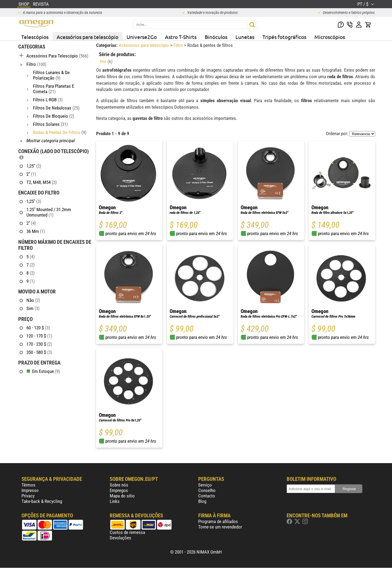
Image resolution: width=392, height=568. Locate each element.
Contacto (207, 496)
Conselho (207, 490)
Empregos (119, 490)
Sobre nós (119, 485)
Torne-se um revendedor (220, 527)
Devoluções (120, 538)
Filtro (179, 45)
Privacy (28, 496)
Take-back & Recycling (42, 501)
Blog (202, 501)
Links (115, 501)
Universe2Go (142, 37)
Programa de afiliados (218, 521)
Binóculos (216, 37)
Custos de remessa (127, 532)
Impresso (30, 490)
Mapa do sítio (122, 496)
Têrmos (28, 485)
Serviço (205, 485)
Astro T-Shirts (181, 37)
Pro (106, 62)
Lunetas (245, 37)
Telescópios (35, 37)
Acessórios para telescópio (88, 37)
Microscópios (330, 37)
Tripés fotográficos (284, 37)
